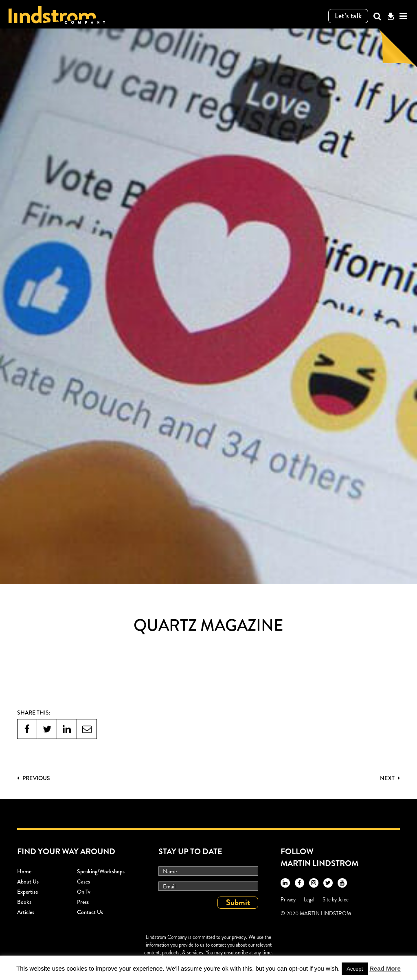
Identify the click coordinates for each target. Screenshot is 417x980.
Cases (83, 881)
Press (83, 902)
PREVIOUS (34, 778)
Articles (26, 912)
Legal (309, 900)
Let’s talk (348, 16)
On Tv (84, 892)
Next (390, 778)
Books (24, 902)
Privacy (288, 900)
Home (24, 871)
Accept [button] (355, 969)
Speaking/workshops (101, 871)
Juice (343, 900)
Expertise (27, 892)
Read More (385, 968)
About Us (28, 881)
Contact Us (90, 912)
